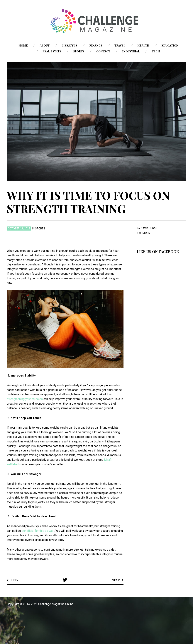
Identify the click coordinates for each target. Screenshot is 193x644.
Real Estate (52, 51)
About (45, 45)
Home (23, 45)
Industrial (131, 51)
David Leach (149, 228)
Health (143, 45)
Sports (79, 51)
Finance (96, 45)
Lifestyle (69, 45)
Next (116, 580)
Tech (156, 51)
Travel (120, 45)
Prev (15, 580)
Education (170, 45)
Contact (103, 51)
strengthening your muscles (25, 399)
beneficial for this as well (38, 531)
